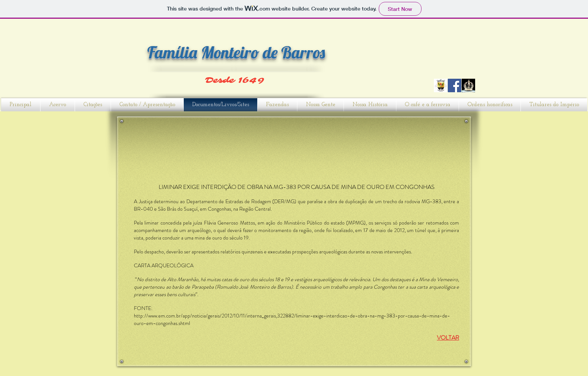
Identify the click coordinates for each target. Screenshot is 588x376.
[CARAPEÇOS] (441, 85)
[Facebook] (454, 85)
